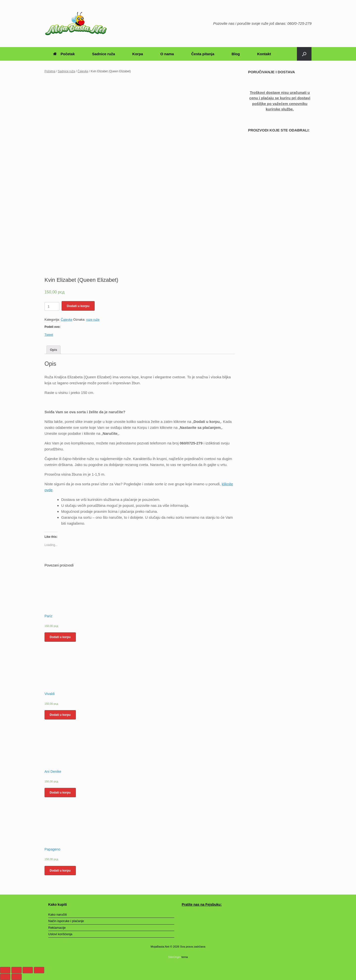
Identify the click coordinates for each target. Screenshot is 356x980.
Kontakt (264, 54)
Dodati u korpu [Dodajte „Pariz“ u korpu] (60, 637)
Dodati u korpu (78, 306)
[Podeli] (17, 970)
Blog (236, 54)
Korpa (138, 54)
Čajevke (83, 71)
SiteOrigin (174, 957)
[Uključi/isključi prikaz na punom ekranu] (28, 970)
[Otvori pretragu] (304, 54)
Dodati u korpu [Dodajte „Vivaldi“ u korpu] (60, 715)
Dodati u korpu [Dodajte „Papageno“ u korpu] (60, 871)
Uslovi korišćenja (60, 934)
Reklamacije (57, 928)
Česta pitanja (203, 54)
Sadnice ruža (104, 54)
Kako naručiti (57, 915)
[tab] (54, 350)
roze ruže (93, 320)
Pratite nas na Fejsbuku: (202, 904)
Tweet (49, 335)
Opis (54, 350)
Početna (50, 71)
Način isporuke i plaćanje (66, 921)
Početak (64, 54)
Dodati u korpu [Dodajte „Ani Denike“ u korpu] (60, 793)
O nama (167, 54)
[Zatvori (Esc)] (5, 970)
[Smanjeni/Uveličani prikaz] (39, 970)
